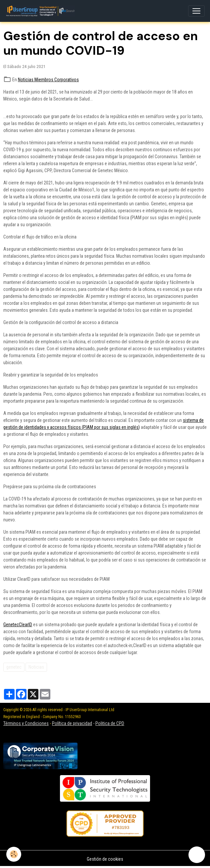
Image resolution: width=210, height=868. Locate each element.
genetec (14, 667)
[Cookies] (14, 854)
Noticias (36, 667)
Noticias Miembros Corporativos (48, 80)
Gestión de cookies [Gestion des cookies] (105, 859)
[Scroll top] (197, 855)
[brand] (42, 11)
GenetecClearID (18, 625)
